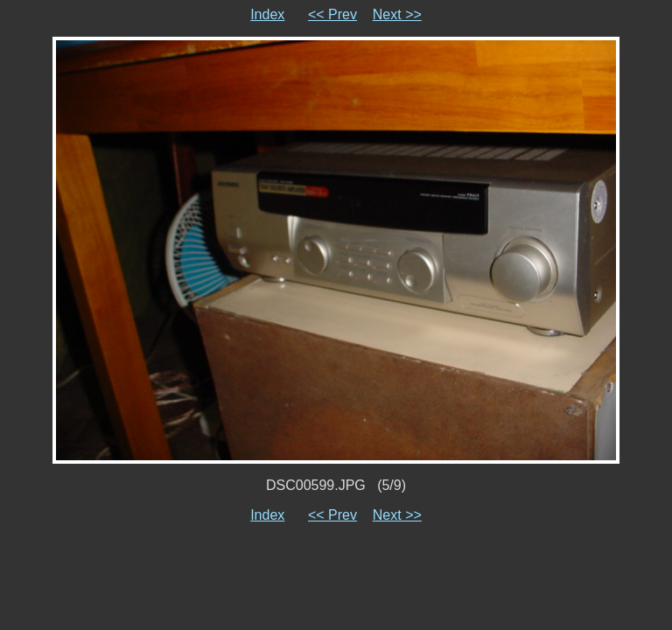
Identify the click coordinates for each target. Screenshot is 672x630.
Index (267, 14)
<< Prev (332, 14)
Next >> (397, 14)
